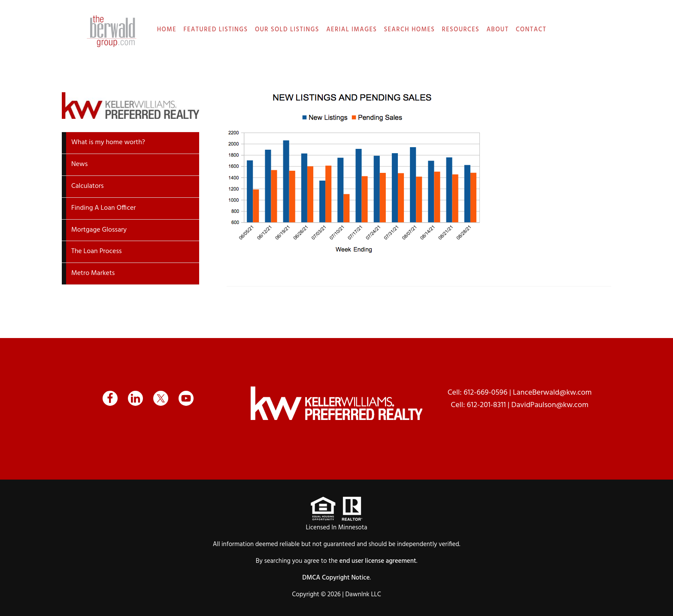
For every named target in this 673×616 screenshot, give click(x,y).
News (79, 164)
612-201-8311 (487, 405)
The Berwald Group (112, 31)
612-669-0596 (485, 393)
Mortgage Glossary (99, 230)
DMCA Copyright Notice (336, 578)
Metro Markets (93, 273)
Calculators (88, 186)
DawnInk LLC (363, 595)
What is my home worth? (108, 142)
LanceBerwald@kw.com (552, 393)
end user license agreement (378, 561)
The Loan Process (97, 251)
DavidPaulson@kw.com (550, 405)
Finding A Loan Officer (104, 208)
